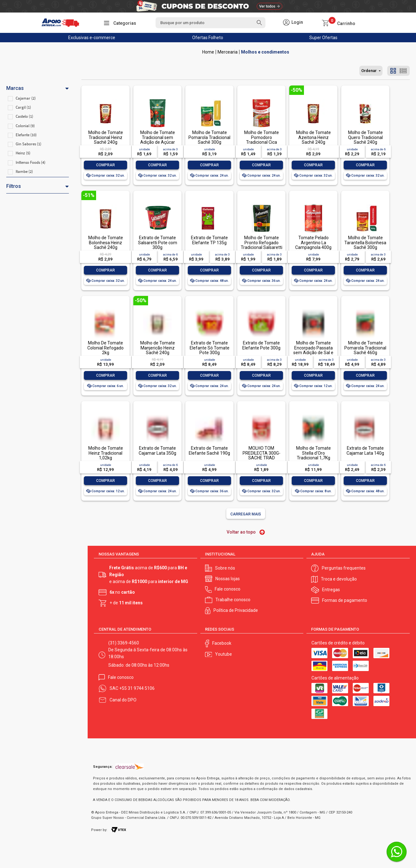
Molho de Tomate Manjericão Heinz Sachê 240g (158, 348)
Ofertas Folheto (208, 38)
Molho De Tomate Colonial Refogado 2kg (105, 348)
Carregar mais (246, 514)
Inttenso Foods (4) (31, 162)
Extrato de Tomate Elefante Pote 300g (261, 345)
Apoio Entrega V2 (208, 52)
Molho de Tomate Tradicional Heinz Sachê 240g (106, 137)
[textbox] (210, 23)
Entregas (331, 590)
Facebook (222, 643)
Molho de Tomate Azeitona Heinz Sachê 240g (313, 137)
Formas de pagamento (345, 600)
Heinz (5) (23, 153)
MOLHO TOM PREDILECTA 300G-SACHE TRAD (262, 453)
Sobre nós (225, 568)
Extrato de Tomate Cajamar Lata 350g (157, 450)
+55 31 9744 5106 (137, 688)
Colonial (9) (25, 126)
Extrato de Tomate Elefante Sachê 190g (209, 450)
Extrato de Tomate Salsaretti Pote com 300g (158, 243)
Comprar (105, 165)
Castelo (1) (24, 116)
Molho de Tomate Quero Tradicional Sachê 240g (365, 137)
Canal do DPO (123, 700)
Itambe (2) (24, 171)
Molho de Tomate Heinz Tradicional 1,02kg (106, 453)
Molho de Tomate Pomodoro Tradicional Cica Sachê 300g (262, 140)
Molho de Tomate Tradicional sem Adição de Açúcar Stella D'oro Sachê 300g (158, 142)
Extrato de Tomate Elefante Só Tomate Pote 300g (210, 348)
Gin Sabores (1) (28, 144)
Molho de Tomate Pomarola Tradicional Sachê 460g (365, 348)
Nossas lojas (228, 579)
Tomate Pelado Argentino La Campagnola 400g (313, 243)
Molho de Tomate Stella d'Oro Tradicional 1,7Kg (313, 453)
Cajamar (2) (26, 98)
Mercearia (228, 52)
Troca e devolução (339, 579)
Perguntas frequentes (344, 568)
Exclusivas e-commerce (92, 38)
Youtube (223, 654)
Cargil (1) (23, 107)
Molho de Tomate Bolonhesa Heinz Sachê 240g (106, 243)
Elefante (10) (26, 135)
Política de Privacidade (236, 610)
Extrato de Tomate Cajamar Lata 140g (365, 450)
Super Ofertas (323, 38)
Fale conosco (228, 589)
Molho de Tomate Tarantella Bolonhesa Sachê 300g (365, 243)
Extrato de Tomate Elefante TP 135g (209, 240)
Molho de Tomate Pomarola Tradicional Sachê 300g (209, 137)
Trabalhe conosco (233, 600)
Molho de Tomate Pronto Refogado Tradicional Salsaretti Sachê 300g (262, 245)
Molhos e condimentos (265, 52)
